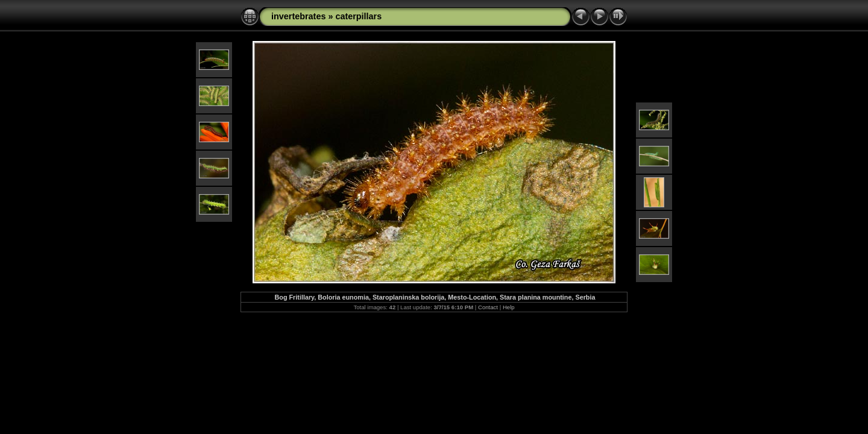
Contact (488, 307)
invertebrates (298, 16)
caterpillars (358, 16)
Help (509, 307)
